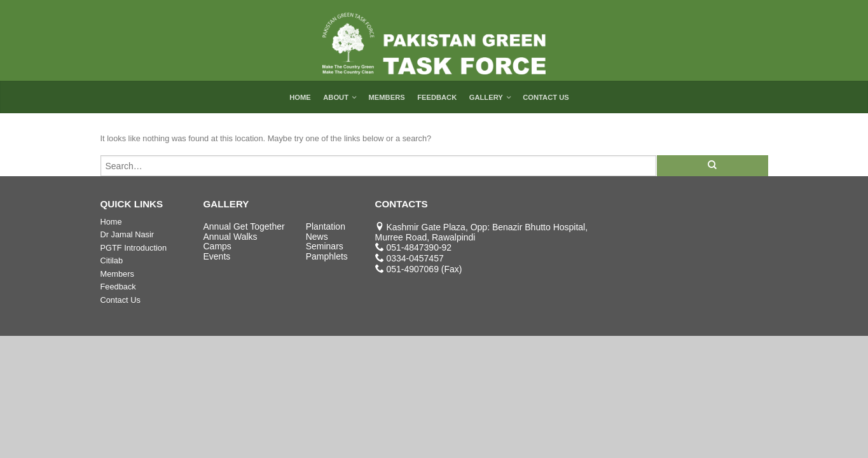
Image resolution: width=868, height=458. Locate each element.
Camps (217, 246)
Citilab (112, 260)
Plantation (326, 226)
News (317, 237)
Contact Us (546, 97)
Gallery (486, 97)
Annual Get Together (244, 226)
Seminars (325, 246)
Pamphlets (327, 256)
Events (217, 256)
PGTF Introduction (134, 248)
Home (300, 97)
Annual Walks (231, 237)
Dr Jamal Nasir (127, 234)
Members (386, 97)
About (336, 97)
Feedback (437, 97)
